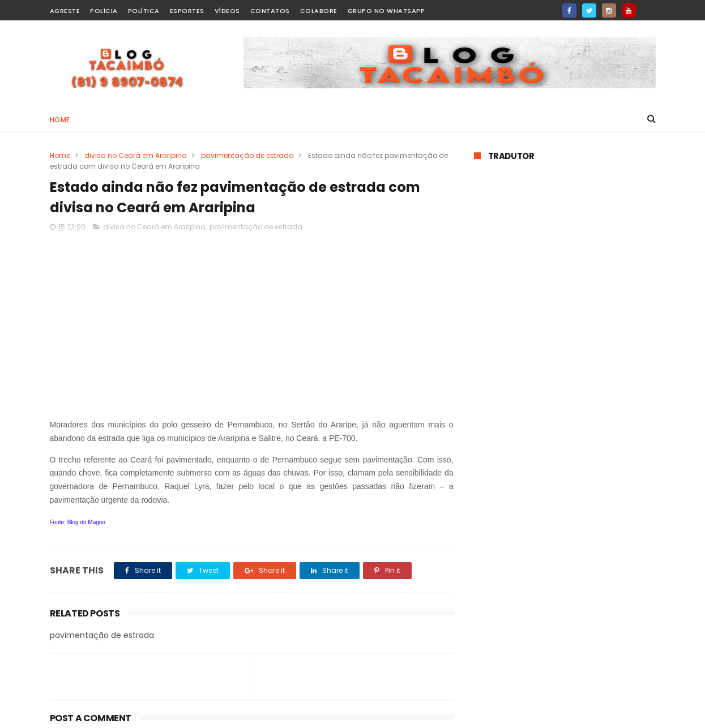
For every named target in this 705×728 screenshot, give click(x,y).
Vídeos (227, 11)
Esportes (187, 11)
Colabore (319, 11)
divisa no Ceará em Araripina (136, 155)
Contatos (270, 11)
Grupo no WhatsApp (386, 11)
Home (60, 120)
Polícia (104, 11)
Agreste (65, 11)
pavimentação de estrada (247, 155)
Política (144, 11)
